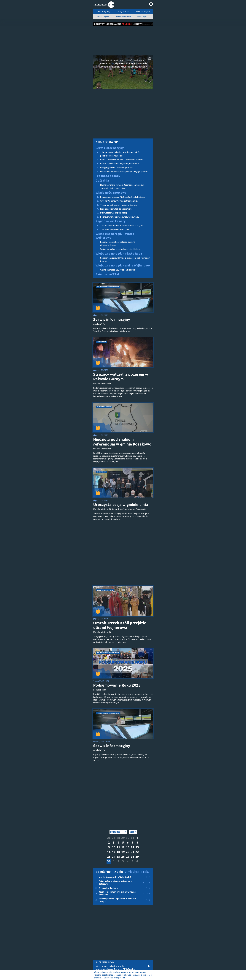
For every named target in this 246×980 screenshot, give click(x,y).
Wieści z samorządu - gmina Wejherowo (123, 265)
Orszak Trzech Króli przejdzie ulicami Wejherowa (120, 625)
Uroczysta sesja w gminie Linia (121, 505)
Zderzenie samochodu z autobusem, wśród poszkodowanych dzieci (117, 154)
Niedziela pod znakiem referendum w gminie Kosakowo (122, 442)
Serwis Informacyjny (110, 148)
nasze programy (103, 12)
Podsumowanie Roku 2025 (117, 685)
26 (109, 838)
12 (123, 847)
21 (132, 852)
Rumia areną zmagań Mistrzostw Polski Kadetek (119, 197)
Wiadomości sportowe (111, 193)
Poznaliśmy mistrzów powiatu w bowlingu (116, 217)
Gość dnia (102, 181)
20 (128, 852)
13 (128, 847)
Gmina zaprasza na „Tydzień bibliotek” (118, 270)
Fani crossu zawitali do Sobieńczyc (113, 209)
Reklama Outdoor (123, 17)
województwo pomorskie (108, 287)
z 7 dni (119, 872)
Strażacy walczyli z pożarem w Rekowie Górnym (121, 377)
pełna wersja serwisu (105, 962)
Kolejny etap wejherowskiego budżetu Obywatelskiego (118, 244)
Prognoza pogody (108, 176)
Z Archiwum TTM (107, 274)
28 (118, 838)
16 (109, 852)
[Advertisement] (123, 40)
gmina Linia (102, 472)
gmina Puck (102, 342)
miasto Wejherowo (105, 590)
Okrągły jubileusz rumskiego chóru (113, 168)
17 (114, 852)
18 (118, 852)
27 (114, 838)
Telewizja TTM (120, 969)
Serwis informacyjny (112, 319)
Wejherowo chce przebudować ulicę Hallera (120, 249)
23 (109, 857)
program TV (123, 12)
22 (137, 852)
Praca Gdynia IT (143, 17)
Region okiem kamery (111, 221)
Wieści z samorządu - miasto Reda (119, 254)
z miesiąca (132, 872)
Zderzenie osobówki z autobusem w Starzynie (118, 225)
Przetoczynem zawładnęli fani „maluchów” (116, 164)
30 (128, 838)
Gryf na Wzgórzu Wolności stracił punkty (116, 201)
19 (123, 852)
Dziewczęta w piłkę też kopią (110, 213)
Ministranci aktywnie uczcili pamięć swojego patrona (121, 172)
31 (132, 838)
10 (114, 847)
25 (118, 857)
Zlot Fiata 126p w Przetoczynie (111, 229)
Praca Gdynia (103, 17)
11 (118, 847)
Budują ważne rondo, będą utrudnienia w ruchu (118, 160)
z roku (145, 872)
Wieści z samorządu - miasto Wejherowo (115, 236)
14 (132, 847)
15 (137, 847)
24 (114, 857)
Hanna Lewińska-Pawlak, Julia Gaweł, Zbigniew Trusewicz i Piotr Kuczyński (122, 187)
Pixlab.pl (132, 969)
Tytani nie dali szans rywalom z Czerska (115, 205)
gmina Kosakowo (104, 407)
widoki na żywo (143, 12)
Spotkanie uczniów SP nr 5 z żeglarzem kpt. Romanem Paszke (125, 260)
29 (123, 838)
